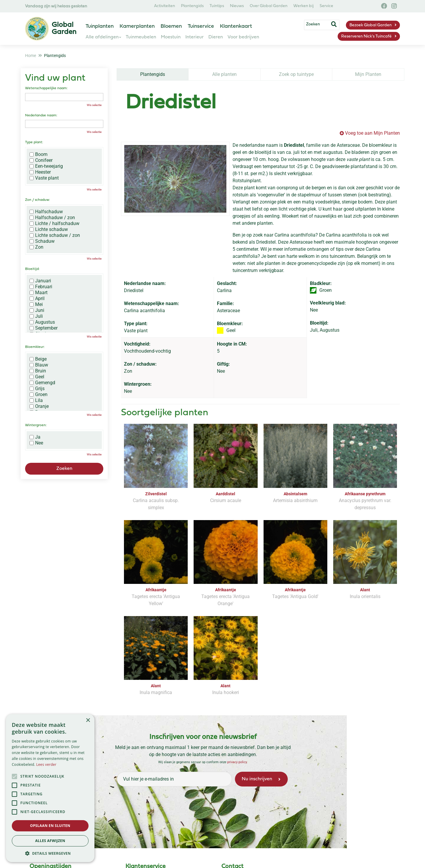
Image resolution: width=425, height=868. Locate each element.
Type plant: (34, 142)
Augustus (42, 322)
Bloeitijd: (32, 269)
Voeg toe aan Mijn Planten (372, 133)
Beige (38, 359)
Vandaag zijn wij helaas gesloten (56, 6)
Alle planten (224, 74)
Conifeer (41, 160)
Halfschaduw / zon (52, 218)
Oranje (39, 406)
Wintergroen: (36, 425)
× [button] (88, 720)
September (44, 328)
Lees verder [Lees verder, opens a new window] (46, 764)
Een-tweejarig (46, 166)
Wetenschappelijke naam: (46, 88)
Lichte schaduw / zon (55, 235)
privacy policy (237, 762)
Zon (36, 247)
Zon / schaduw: (37, 200)
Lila (36, 400)
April (37, 299)
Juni (37, 310)
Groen (39, 395)
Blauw (39, 365)
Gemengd (42, 383)
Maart (39, 293)
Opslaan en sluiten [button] (50, 826)
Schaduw (42, 241)
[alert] (50, 788)
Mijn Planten (368, 74)
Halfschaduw (46, 212)
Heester (40, 172)
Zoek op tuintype (296, 74)
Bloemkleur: (35, 347)
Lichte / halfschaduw (54, 224)
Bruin (38, 371)
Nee (36, 443)
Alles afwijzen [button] (50, 841)
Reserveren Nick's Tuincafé (366, 36)
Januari (40, 281)
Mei (36, 304)
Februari (41, 287)
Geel (37, 377)
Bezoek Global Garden (371, 25)
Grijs (37, 389)
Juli (36, 316)
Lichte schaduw (49, 229)
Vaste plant (44, 178)
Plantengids (153, 74)
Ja (35, 437)
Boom (39, 154)
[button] (50, 853)
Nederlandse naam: (41, 115)
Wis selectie (94, 105)
